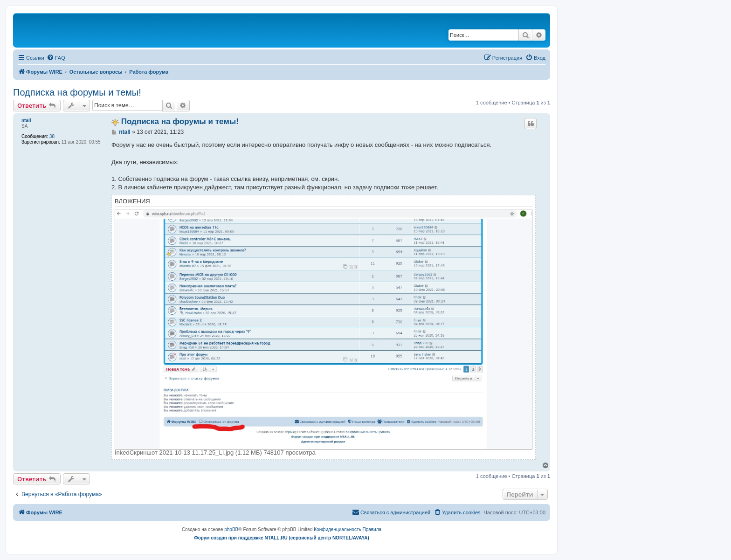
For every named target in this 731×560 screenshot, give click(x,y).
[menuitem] (56, 58)
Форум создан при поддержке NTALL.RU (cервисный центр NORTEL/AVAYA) (282, 538)
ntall (26, 121)
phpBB (231, 529)
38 (52, 136)
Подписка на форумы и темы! (77, 92)
